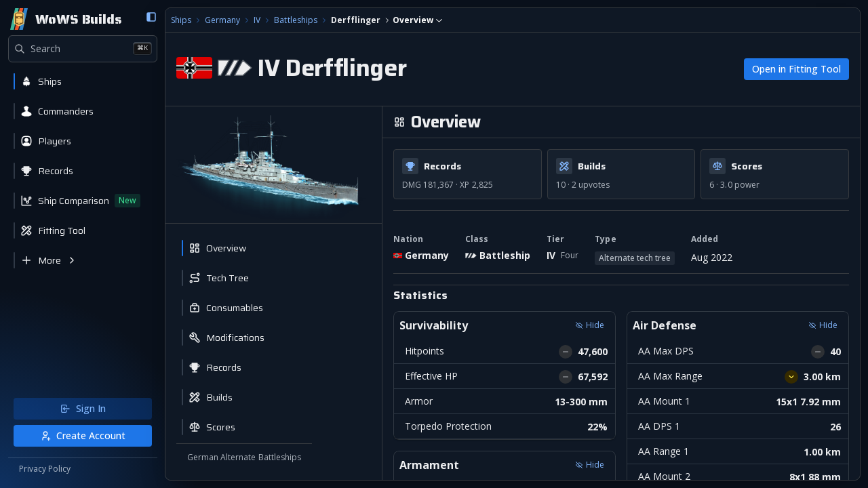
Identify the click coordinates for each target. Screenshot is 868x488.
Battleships (295, 20)
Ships (181, 20)
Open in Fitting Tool (796, 69)
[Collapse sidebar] (151, 17)
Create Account (83, 435)
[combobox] (417, 20)
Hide (590, 325)
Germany (222, 20)
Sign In (83, 408)
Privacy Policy (45, 469)
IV (257, 20)
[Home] (65, 19)
